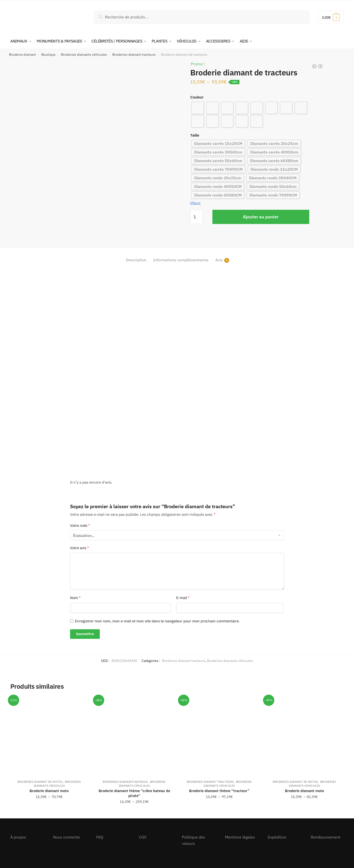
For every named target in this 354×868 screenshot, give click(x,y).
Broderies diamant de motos (40, 782)
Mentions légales (240, 837)
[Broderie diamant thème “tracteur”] (219, 736)
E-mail (183, 598)
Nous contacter (67, 837)
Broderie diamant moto (49, 791)
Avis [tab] (219, 260)
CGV (143, 837)
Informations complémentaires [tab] (181, 260)
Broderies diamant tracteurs (134, 55)
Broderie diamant (22, 55)
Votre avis (80, 548)
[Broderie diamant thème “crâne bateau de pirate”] (134, 736)
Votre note (80, 525)
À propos (18, 837)
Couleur (197, 97)
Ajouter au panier (261, 217)
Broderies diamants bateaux (125, 782)
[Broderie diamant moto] (49, 736)
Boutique (48, 55)
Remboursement (326, 837)
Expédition (277, 837)
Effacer (195, 203)
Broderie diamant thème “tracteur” (219, 791)
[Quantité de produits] (196, 217)
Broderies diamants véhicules (84, 55)
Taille (195, 135)
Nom (75, 598)
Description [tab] (136, 260)
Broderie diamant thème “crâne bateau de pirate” (134, 793)
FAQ (100, 837)
